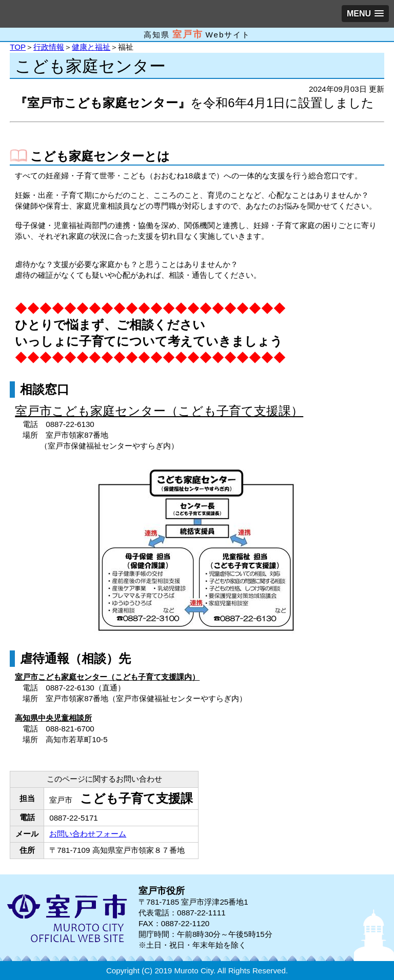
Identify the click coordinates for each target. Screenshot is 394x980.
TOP (18, 47)
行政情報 (49, 47)
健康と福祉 (91, 47)
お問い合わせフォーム (88, 834)
